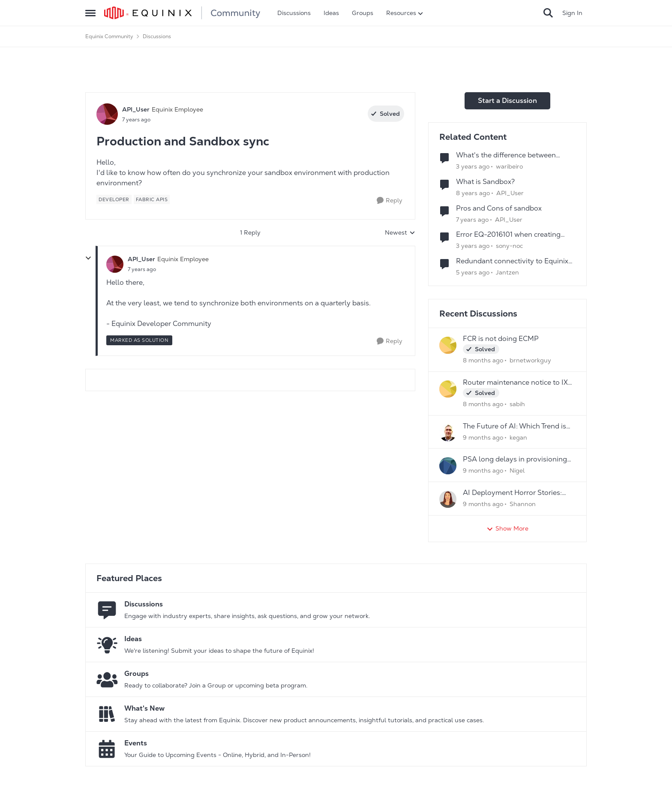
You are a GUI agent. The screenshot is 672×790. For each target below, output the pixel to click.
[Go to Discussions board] (107, 610)
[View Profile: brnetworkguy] (448, 345)
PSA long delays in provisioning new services (515, 460)
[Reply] (390, 201)
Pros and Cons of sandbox (499, 208)
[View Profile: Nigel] (448, 466)
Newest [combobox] (400, 233)
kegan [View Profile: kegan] (518, 437)
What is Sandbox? (485, 182)
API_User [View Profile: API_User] (136, 109)
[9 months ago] (483, 437)
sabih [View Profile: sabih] (517, 404)
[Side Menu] (90, 13)
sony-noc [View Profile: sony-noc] (509, 246)
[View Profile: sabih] (448, 389)
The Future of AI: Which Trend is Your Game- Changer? (514, 427)
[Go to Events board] (107, 749)
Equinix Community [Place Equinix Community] (109, 36)
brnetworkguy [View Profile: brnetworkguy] (530, 360)
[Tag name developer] (114, 199)
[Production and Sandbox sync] (142, 269)
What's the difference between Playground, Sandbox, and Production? (506, 155)
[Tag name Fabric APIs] (152, 199)
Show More (507, 529)
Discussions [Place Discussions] (157, 36)
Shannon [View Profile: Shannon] (523, 504)
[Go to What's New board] (107, 714)
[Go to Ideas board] (107, 645)
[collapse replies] (88, 258)
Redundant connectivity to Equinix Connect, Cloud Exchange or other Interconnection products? (512, 261)
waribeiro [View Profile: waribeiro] (509, 166)
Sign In (572, 13)
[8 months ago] (483, 360)
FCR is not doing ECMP (501, 339)
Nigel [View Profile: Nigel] (517, 470)
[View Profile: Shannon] (448, 499)
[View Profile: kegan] (448, 433)
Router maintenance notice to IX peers (515, 383)
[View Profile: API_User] (107, 114)
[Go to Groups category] (107, 679)
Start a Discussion (507, 101)
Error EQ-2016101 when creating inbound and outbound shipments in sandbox (516, 235)
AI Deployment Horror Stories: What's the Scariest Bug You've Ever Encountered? (514, 493)
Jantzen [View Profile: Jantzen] (507, 272)
